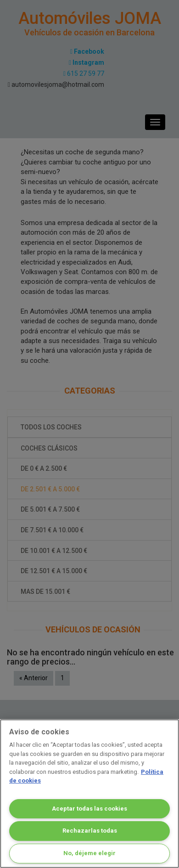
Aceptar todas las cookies (89, 809)
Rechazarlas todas (90, 831)
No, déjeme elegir (89, 853)
